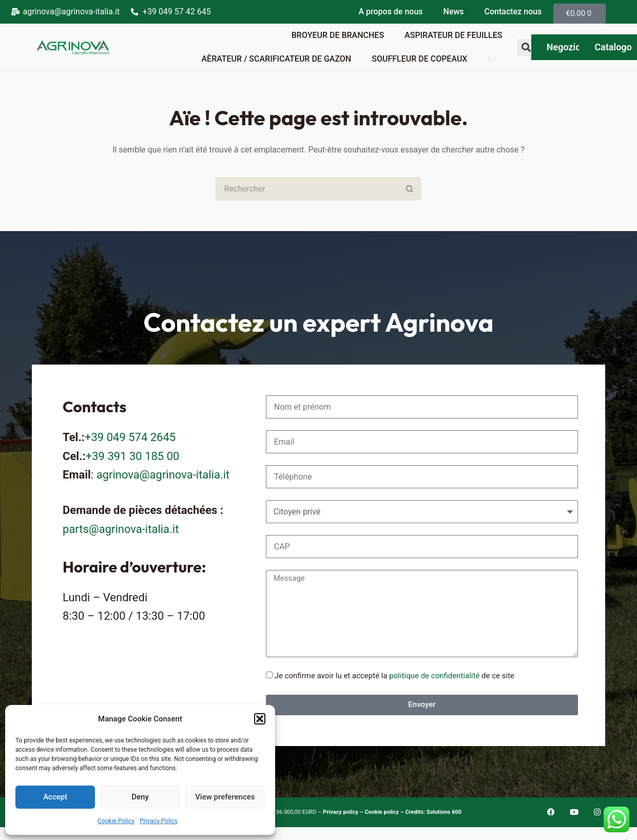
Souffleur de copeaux (419, 59)
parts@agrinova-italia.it (121, 529)
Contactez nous (513, 12)
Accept (55, 797)
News (454, 12)
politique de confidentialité (434, 676)
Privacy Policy (159, 821)
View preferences (225, 797)
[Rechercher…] (307, 189)
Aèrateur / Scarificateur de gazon (276, 59)
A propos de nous (390, 12)
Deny (140, 797)
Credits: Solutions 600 (433, 812)
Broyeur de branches (338, 35)
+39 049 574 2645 (130, 437)
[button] (260, 719)
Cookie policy (382, 812)
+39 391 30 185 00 (133, 456)
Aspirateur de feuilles (453, 35)
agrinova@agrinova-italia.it (163, 475)
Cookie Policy (116, 821)
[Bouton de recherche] (409, 189)
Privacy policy (341, 812)
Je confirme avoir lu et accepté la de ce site (394, 676)
